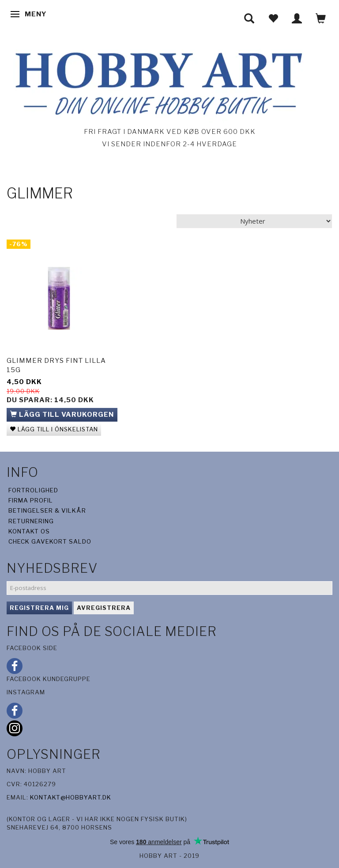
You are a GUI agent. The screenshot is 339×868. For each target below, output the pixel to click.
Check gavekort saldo (50, 541)
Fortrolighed (33, 490)
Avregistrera (104, 608)
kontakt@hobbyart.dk (71, 797)
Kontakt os (29, 531)
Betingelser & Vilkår (47, 510)
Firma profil (31, 500)
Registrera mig (39, 608)
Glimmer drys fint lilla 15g (56, 365)
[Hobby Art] (156, 82)
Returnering (31, 521)
